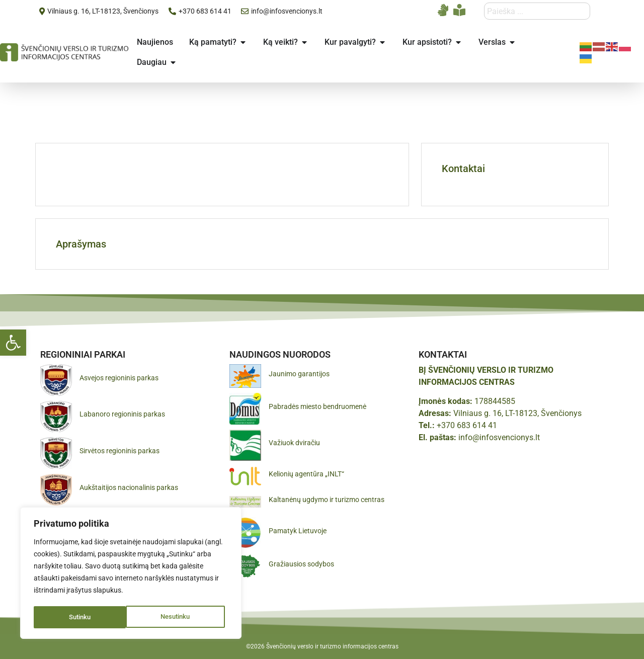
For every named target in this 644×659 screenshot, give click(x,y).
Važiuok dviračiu (294, 443)
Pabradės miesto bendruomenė (317, 406)
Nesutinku (83, 617)
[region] (131, 574)
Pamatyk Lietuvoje (298, 531)
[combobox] (537, 11)
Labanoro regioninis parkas (122, 414)
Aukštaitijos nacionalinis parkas (129, 487)
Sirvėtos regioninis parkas (119, 451)
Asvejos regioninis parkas (119, 378)
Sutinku (183, 617)
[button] (13, 343)
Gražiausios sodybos (301, 564)
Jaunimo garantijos (299, 374)
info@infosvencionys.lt (499, 437)
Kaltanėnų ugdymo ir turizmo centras (327, 500)
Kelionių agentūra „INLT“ (306, 474)
